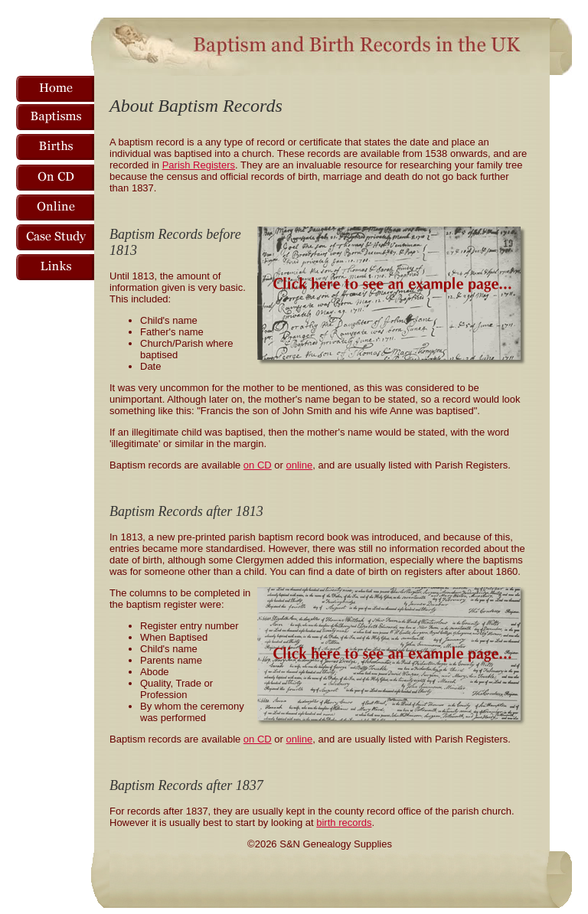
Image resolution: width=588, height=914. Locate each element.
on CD (258, 465)
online (300, 465)
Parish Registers (199, 165)
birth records (344, 823)
